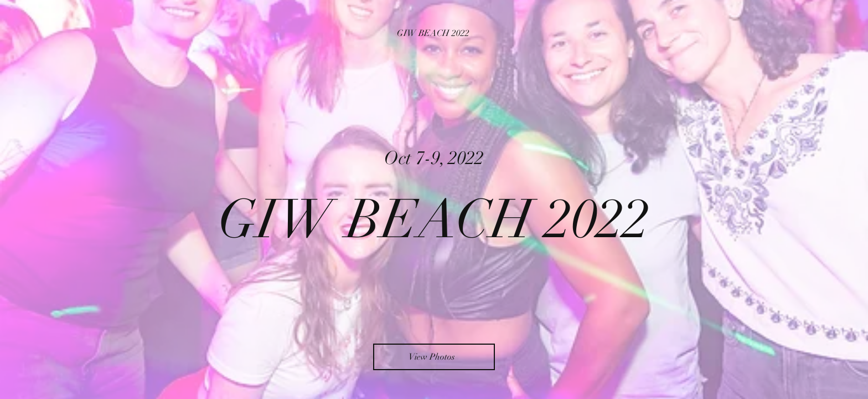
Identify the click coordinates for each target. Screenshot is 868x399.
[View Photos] (434, 357)
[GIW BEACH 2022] (434, 33)
